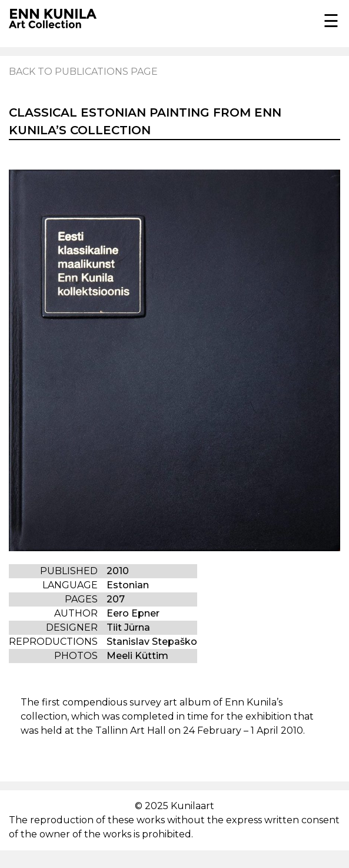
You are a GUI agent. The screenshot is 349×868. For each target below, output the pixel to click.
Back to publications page (83, 72)
